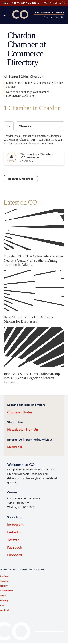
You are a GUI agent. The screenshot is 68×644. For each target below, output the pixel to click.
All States (11, 76)
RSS (2, 605)
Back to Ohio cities (21, 179)
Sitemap (4, 600)
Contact (4, 576)
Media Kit (15, 447)
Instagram (15, 524)
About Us (5, 581)
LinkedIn (14, 532)
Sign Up (60, 17)
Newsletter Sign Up (23, 429)
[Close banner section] (64, 3)
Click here (28, 96)
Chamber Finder (20, 412)
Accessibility (6, 591)
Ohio (24, 76)
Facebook (15, 547)
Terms (3, 596)
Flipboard (15, 555)
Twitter (13, 540)
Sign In (48, 17)
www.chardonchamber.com (37, 143)
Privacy (4, 586)
